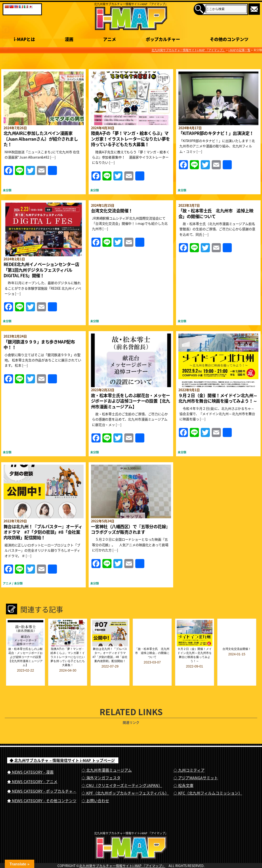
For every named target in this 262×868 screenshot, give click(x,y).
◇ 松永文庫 (183, 772)
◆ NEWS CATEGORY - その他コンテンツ (42, 788)
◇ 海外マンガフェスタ (101, 765)
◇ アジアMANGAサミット (196, 765)
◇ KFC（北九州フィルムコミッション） (208, 780)
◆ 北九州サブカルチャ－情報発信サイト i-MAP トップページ (62, 747)
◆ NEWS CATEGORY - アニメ (32, 769)
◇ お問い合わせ (95, 788)
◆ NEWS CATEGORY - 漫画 (30, 759)
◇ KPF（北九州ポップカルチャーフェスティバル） (125, 780)
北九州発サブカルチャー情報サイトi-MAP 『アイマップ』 (122, 863)
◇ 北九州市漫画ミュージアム (107, 757)
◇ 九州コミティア (189, 757)
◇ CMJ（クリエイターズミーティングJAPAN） (122, 772)
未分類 (7, 190)
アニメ (7, 583)
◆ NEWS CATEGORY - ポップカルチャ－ (42, 778)
